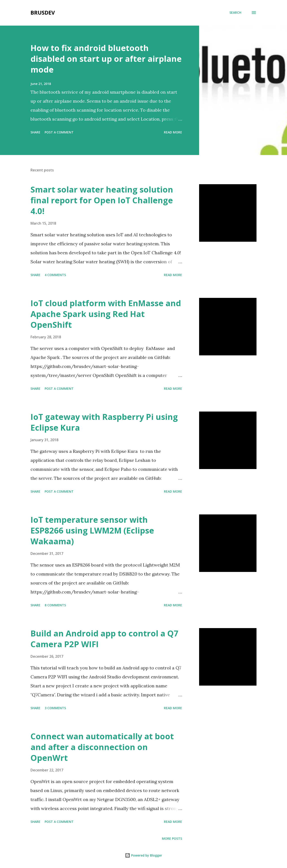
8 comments (55, 605)
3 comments (55, 708)
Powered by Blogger (143, 855)
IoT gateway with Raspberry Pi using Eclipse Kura (104, 422)
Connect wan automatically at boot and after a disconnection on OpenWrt (102, 747)
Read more (173, 132)
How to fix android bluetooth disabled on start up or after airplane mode (106, 59)
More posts (172, 838)
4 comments (55, 275)
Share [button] (35, 132)
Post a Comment (59, 132)
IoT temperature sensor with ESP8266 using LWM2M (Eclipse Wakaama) (92, 530)
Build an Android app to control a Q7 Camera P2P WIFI (104, 639)
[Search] (235, 13)
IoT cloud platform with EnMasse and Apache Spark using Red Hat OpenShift (106, 314)
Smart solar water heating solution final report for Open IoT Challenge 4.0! (102, 200)
